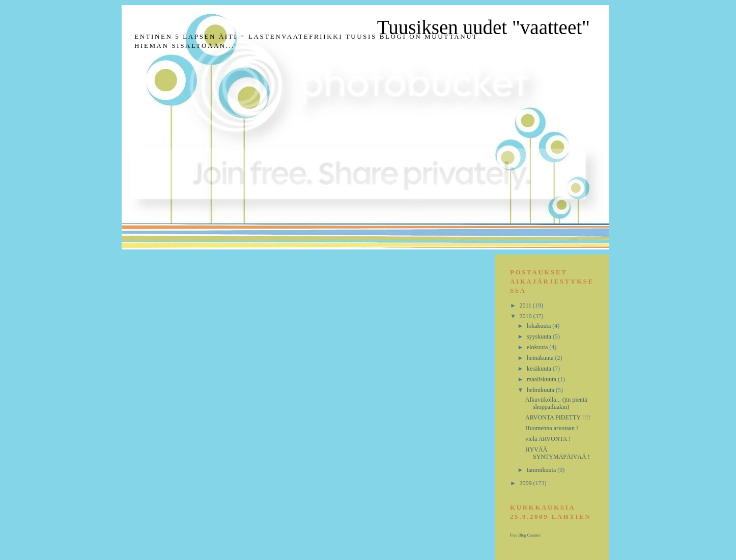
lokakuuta (540, 326)
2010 (527, 316)
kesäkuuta (540, 369)
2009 (527, 483)
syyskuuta (540, 337)
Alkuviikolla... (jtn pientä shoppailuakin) (556, 403)
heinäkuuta (541, 358)
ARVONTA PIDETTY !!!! (558, 417)
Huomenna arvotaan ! (552, 428)
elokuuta (538, 347)
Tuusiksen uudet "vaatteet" (484, 27)
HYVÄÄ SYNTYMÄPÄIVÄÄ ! (558, 453)
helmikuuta (541, 390)
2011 (527, 305)
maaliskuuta (542, 379)
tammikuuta (542, 470)
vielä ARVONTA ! (548, 439)
